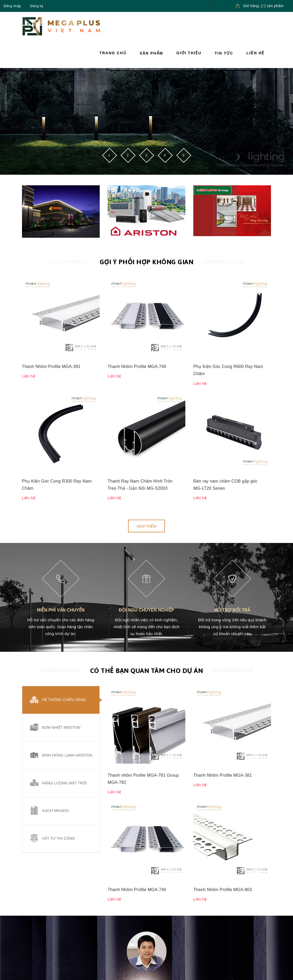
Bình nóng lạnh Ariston (67, 613)
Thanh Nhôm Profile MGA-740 (137, 295)
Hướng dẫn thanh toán (208, 898)
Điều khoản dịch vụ (210, 932)
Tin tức (224, 53)
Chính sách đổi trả (166, 907)
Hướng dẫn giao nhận (207, 916)
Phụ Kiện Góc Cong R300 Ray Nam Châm (57, 342)
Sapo (188, 963)
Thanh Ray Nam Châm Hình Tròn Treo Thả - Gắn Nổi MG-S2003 (140, 342)
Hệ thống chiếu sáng (64, 557)
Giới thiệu (189, 53)
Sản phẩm (151, 53)
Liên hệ (256, 53)
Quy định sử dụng (166, 919)
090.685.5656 (47, 905)
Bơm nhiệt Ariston (61, 585)
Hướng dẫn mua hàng (207, 879)
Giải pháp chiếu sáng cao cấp (250, 879)
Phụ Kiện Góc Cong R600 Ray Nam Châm (228, 299)
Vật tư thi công (59, 696)
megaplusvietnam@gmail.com (61, 917)
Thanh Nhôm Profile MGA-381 (51, 295)
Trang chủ (113, 53)
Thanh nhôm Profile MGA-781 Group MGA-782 (143, 565)
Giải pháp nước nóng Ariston (250, 898)
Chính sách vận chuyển (164, 892)
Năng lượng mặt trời (65, 640)
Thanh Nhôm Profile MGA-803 (223, 604)
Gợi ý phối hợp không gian (147, 262)
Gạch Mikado (56, 668)
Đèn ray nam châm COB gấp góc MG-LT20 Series (225, 342)
